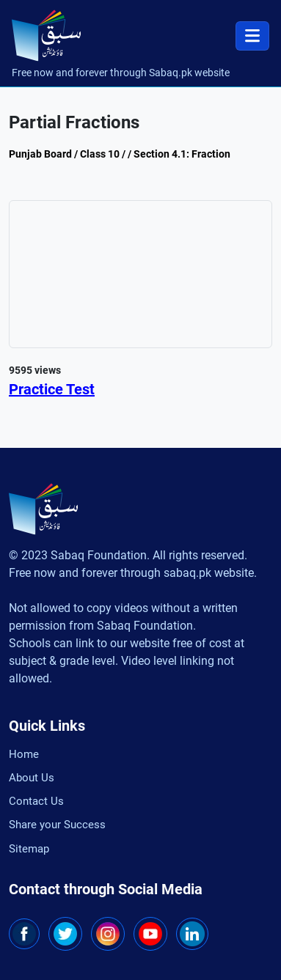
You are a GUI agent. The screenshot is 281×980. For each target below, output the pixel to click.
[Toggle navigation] (252, 36)
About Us (32, 777)
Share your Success (57, 825)
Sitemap (29, 849)
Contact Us (36, 801)
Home (24, 754)
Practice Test (52, 389)
